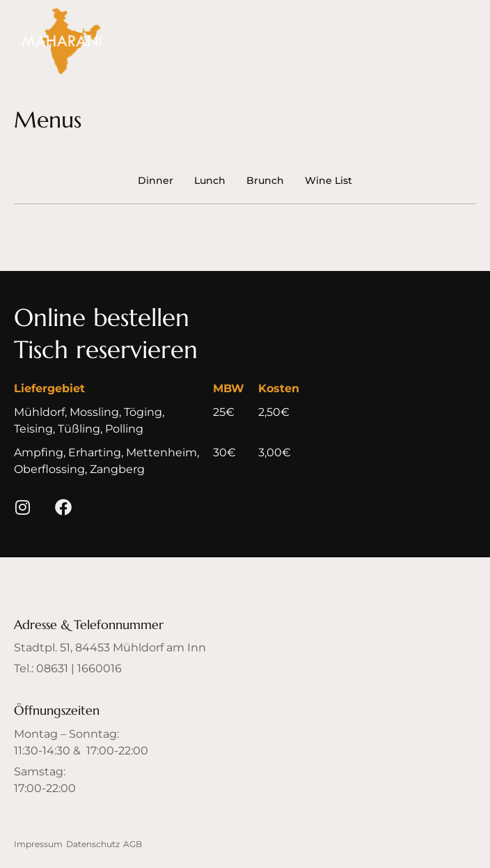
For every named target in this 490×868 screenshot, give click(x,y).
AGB (133, 844)
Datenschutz (93, 844)
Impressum (38, 844)
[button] (102, 318)
